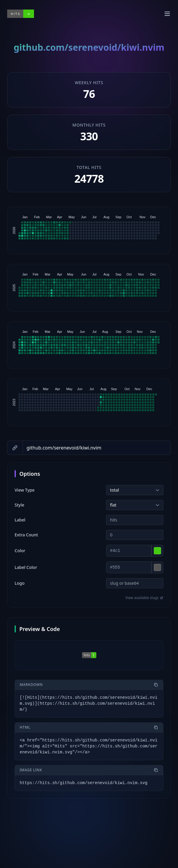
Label (20, 520)
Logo (20, 583)
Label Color (26, 567)
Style (19, 505)
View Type (25, 490)
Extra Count (26, 535)
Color (20, 551)
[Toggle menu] (167, 14)
